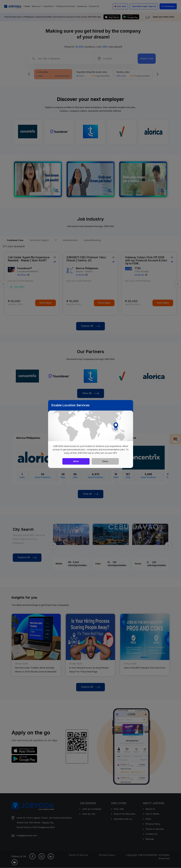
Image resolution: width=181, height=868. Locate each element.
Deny (105, 461)
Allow (76, 461)
